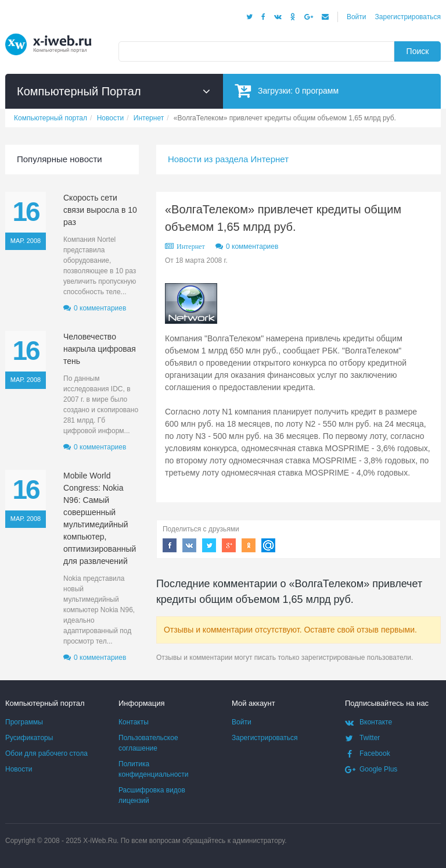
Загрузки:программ (287, 90)
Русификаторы (29, 738)
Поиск (418, 51)
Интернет (191, 247)
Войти (357, 17)
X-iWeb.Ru (100, 841)
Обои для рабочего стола (46, 753)
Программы (24, 722)
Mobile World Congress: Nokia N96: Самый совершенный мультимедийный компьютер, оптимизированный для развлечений (100, 518)
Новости (19, 769)
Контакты (134, 722)
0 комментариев (252, 247)
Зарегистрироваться (408, 17)
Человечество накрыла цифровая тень (100, 349)
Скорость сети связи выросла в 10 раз (100, 210)
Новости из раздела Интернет (228, 159)
